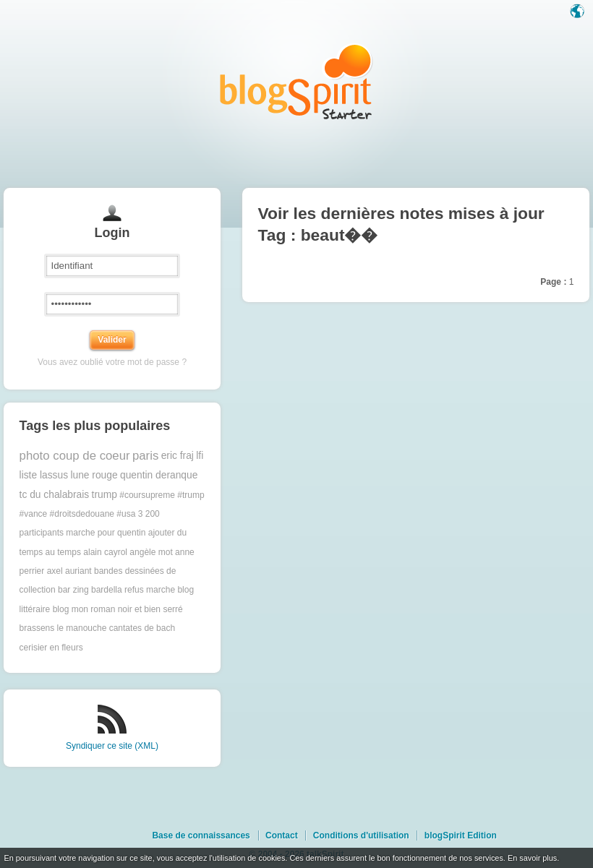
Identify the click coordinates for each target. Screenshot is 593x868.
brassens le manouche (63, 628)
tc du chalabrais (55, 495)
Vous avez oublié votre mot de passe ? (112, 362)
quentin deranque (159, 475)
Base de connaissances (201, 835)
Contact (282, 835)
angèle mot (151, 552)
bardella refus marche (133, 590)
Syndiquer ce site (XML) (112, 746)
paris (145, 456)
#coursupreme (147, 495)
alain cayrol (105, 552)
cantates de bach (142, 628)
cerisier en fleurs (51, 648)
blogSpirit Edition (461, 835)
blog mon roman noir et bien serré (118, 609)
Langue (579, 12)
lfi (200, 456)
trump (104, 495)
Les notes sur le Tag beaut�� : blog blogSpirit (296, 81)
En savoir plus (532, 858)
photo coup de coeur (75, 456)
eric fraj (178, 456)
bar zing (73, 590)
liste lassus (44, 475)
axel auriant (69, 571)
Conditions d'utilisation (361, 835)
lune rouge (94, 475)
